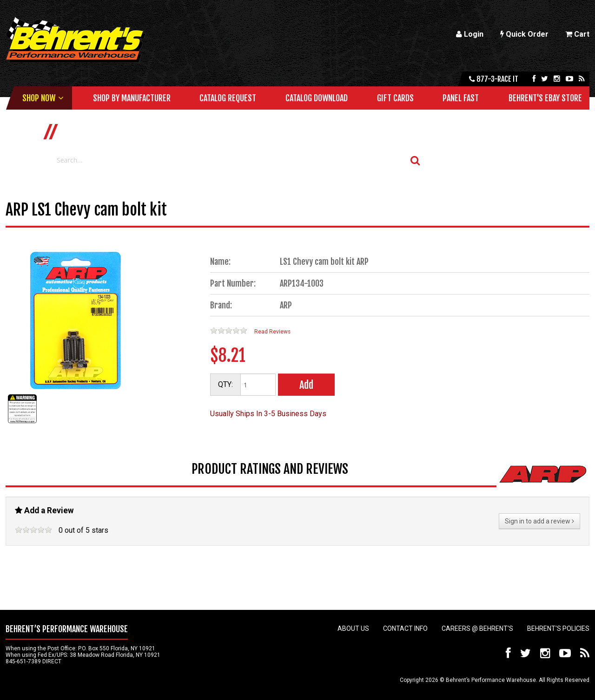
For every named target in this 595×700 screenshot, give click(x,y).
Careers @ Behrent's (477, 628)
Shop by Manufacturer (132, 98)
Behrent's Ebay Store (545, 98)
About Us (353, 628)
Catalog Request (228, 98)
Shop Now (39, 98)
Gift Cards (395, 98)
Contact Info (405, 628)
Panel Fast (461, 98)
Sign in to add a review (539, 521)
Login (470, 34)
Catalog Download (317, 98)
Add (306, 385)
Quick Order (524, 34)
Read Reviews (272, 332)
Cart (577, 34)
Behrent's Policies (558, 628)
